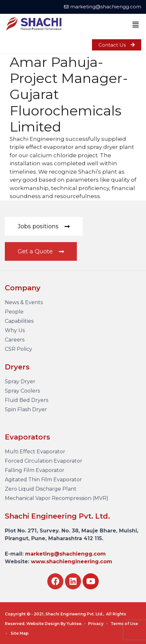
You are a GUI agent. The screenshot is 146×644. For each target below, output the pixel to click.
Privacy (96, 624)
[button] (136, 25)
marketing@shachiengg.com (65, 554)
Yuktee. (74, 624)
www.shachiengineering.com (72, 562)
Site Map (20, 633)
